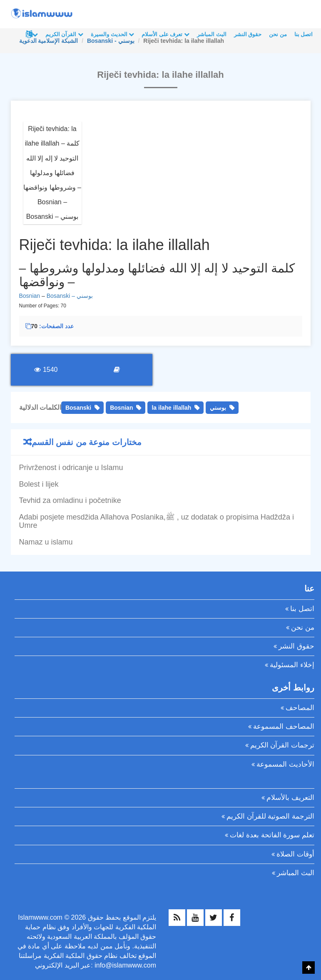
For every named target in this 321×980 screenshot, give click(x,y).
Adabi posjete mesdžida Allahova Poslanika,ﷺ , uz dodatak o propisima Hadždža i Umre (157, 521)
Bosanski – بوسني (70, 296)
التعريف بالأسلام (290, 798)
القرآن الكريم (64, 34)
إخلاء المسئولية (292, 665)
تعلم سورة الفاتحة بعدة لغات (272, 835)
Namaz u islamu (46, 542)
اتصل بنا (304, 34)
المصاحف (300, 708)
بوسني (218, 408)
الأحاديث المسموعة (285, 764)
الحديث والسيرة (112, 34)
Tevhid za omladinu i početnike (70, 500)
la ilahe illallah (171, 408)
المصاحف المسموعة (284, 726)
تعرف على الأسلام (165, 34)
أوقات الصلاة (295, 854)
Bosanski (78, 408)
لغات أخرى (35, 35)
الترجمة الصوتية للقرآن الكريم (270, 816)
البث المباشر (212, 34)
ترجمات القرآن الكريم (282, 745)
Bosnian (30, 296)
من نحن (278, 34)
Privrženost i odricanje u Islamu (71, 468)
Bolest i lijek (39, 484)
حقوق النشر (248, 34)
